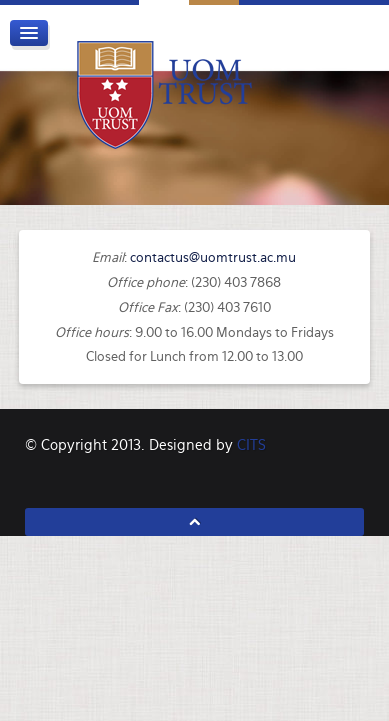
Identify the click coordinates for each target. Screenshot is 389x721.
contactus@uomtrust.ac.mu (213, 257)
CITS (251, 445)
